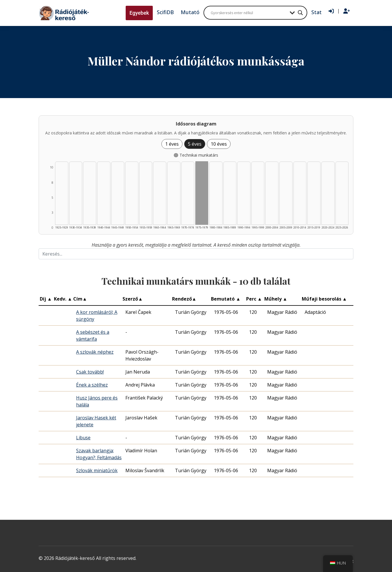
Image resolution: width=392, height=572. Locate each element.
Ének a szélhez (92, 385)
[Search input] (249, 13)
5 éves (195, 144)
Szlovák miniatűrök (97, 470)
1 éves (172, 144)
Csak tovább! (90, 372)
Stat (316, 12)
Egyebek (139, 13)
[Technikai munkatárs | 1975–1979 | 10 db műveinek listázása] (202, 193)
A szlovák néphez (95, 352)
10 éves (219, 144)
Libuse (83, 438)
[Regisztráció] (347, 11)
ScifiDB (165, 12)
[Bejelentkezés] (331, 11)
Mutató (190, 12)
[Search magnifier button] (300, 13)
